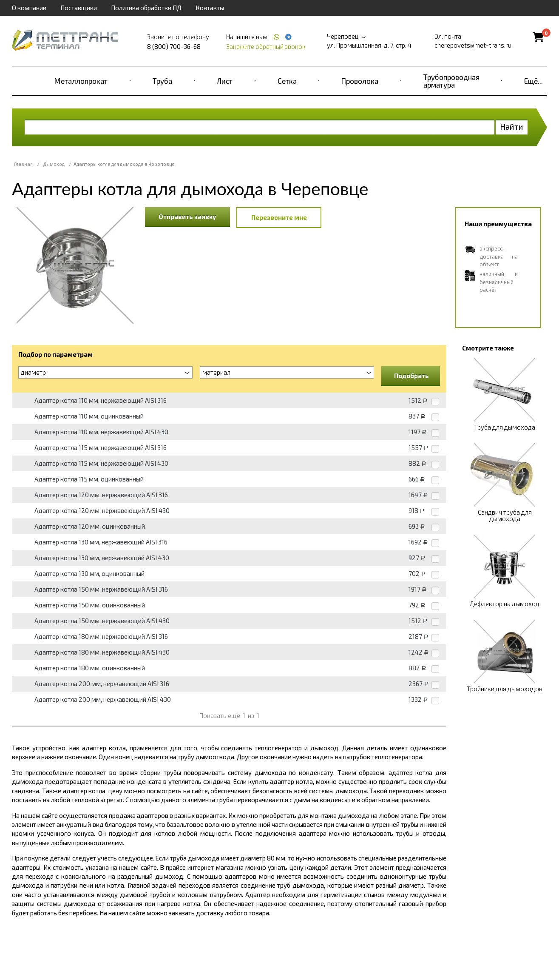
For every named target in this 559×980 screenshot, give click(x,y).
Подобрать (411, 376)
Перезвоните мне (279, 217)
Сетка (287, 81)
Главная (23, 164)
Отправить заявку (187, 217)
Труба (162, 81)
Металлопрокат (81, 81)
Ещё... (533, 81)
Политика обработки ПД (146, 8)
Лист (225, 81)
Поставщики (79, 8)
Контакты (210, 8)
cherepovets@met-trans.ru (473, 45)
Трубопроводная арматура (451, 81)
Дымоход (54, 164)
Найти (512, 127)
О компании (29, 8)
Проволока (360, 81)
